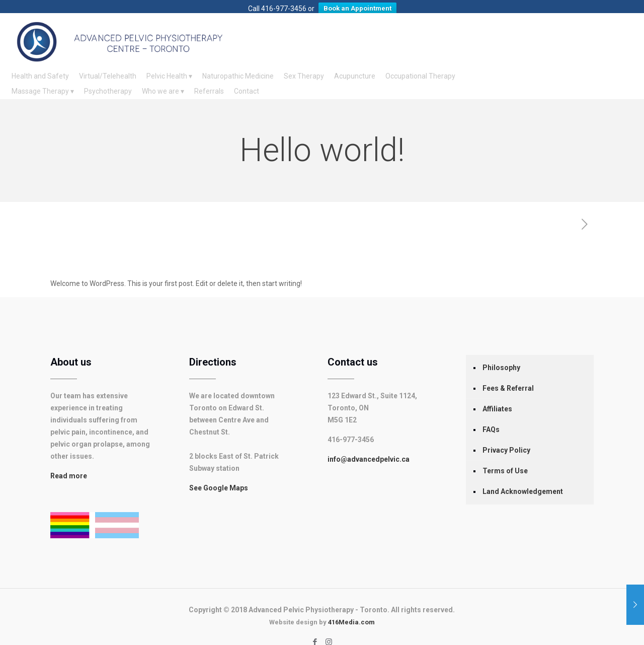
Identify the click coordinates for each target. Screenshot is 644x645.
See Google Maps (219, 477)
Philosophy (501, 356)
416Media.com (351, 611)
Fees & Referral (508, 377)
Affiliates (497, 398)
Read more (69, 465)
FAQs (491, 418)
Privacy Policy (506, 439)
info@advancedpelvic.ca (369, 448)
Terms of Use (505, 460)
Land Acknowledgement (523, 480)
